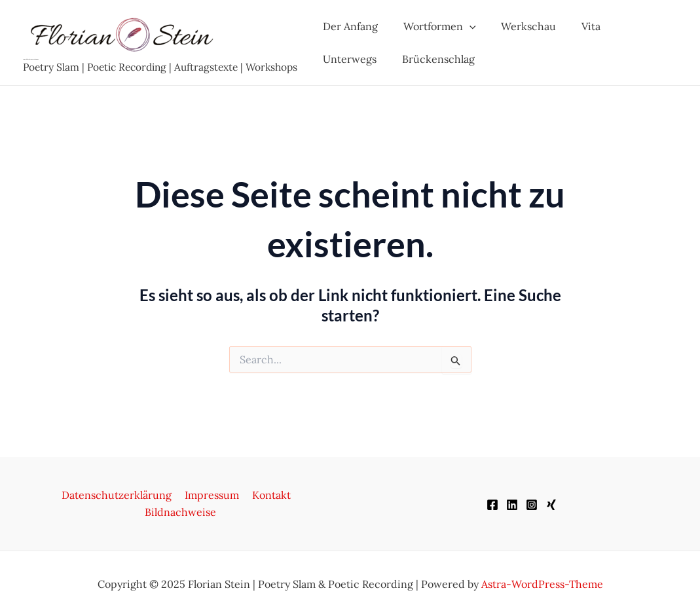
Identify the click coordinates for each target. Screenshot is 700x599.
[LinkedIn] (512, 496)
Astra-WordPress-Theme (542, 566)
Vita (576, 26)
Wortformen (433, 26)
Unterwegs (633, 26)
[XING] (551, 496)
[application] (463, 26)
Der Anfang (348, 26)
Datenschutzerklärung (81, 495)
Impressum (173, 495)
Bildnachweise (296, 495)
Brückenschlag (357, 59)
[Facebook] (492, 496)
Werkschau (518, 26)
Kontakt (230, 495)
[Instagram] (532, 496)
